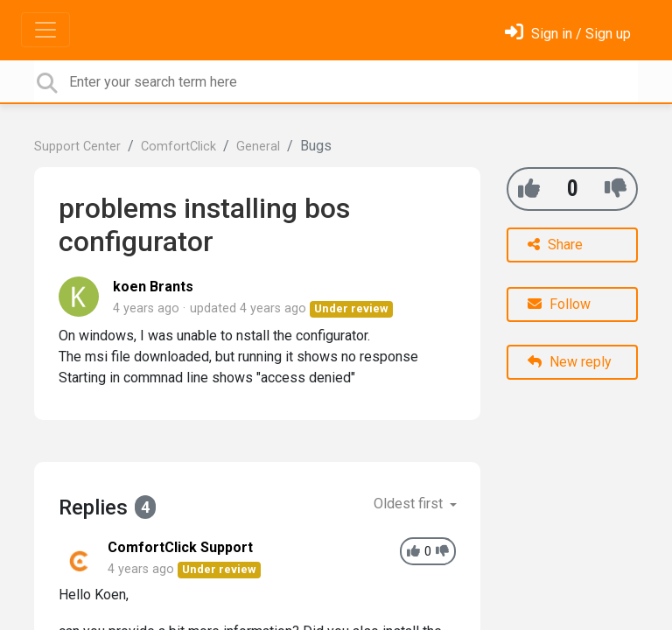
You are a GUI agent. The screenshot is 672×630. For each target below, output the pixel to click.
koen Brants (153, 287)
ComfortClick (178, 147)
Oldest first (410, 504)
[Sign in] (568, 34)
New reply (570, 362)
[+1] (529, 189)
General (258, 147)
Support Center (77, 147)
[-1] (616, 189)
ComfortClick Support (180, 547)
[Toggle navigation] (45, 30)
